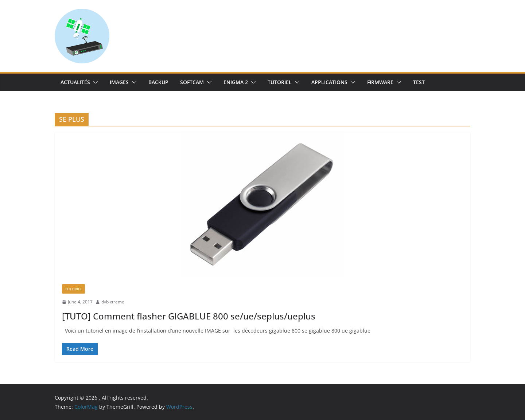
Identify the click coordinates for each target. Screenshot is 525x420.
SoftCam (192, 82)
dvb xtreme (113, 302)
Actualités (75, 82)
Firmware (380, 82)
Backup (158, 82)
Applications (329, 82)
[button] (94, 82)
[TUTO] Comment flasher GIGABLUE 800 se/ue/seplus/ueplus (189, 316)
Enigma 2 (236, 82)
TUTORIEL (280, 82)
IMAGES (119, 82)
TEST (419, 82)
